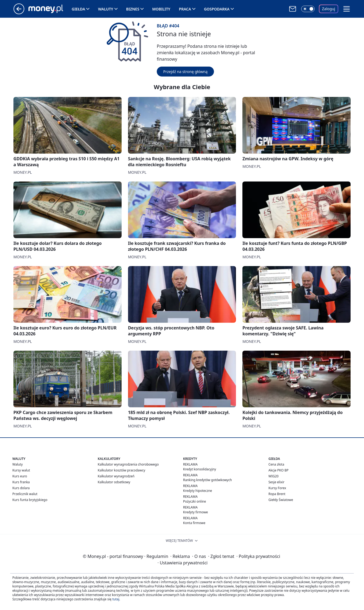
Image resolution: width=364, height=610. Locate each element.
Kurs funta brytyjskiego (30, 500)
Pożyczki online (194, 501)
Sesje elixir (276, 482)
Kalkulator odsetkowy (114, 482)
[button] (347, 9)
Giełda (78, 9)
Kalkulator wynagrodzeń (116, 476)
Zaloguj (329, 9)
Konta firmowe (194, 523)
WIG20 (274, 476)
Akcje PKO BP (279, 470)
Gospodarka (217, 9)
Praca (185, 9)
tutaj (116, 599)
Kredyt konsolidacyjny (200, 469)
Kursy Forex (277, 488)
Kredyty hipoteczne (198, 491)
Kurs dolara (21, 488)
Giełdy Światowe (281, 500)
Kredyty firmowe (196, 512)
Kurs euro (20, 476)
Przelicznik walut (25, 494)
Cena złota (276, 464)
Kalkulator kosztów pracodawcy (121, 470)
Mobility (161, 9)
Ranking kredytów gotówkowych (208, 480)
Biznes (133, 9)
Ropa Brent (277, 494)
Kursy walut (21, 470)
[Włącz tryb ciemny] (308, 9)
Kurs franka (21, 482)
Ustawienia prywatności (183, 563)
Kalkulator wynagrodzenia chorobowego (128, 464)
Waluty (106, 9)
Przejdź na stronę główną (185, 72)
